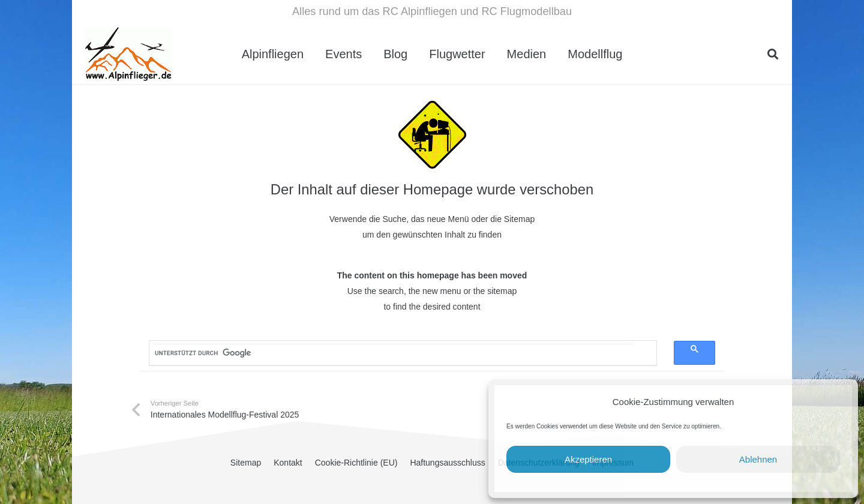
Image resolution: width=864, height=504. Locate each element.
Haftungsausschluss (447, 463)
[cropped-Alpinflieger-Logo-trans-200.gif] (128, 54)
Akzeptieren (588, 459)
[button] (773, 54)
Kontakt (288, 463)
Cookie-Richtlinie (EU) (356, 463)
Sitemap (246, 463)
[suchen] (393, 353)
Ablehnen (758, 459)
